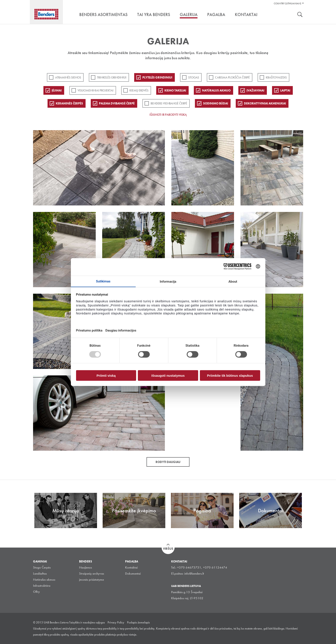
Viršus (168, 549)
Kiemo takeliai (175, 90)
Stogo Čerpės (42, 567)
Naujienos (85, 567)
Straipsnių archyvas (92, 574)
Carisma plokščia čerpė (232, 77)
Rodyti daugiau (168, 462)
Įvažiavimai (255, 90)
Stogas (194, 77)
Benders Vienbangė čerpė (169, 103)
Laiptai (285, 90)
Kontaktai (131, 567)
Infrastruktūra (42, 586)
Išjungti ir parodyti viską (168, 115)
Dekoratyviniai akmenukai (265, 103)
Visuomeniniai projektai (96, 90)
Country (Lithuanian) (287, 3)
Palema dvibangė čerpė (117, 103)
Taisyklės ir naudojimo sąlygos (87, 622)
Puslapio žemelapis (138, 622)
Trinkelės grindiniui (112, 77)
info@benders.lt (194, 574)
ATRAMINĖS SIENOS (68, 77)
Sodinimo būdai (216, 103)
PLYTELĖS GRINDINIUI (157, 77)
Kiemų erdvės (139, 90)
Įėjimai (57, 90)
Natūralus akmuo (216, 90)
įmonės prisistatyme (92, 580)
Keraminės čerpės (69, 103)
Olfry (36, 592)
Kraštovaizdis (276, 77)
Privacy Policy (116, 622)
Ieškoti (300, 15)
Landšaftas (40, 574)
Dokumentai (133, 574)
